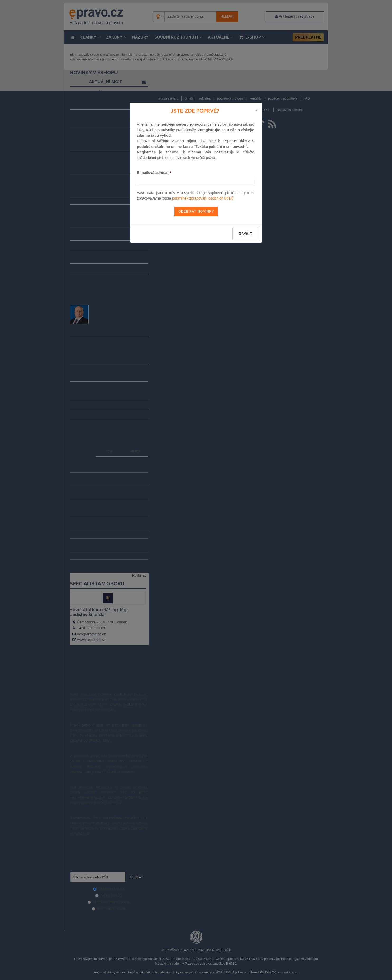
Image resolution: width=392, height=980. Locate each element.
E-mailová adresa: (154, 173)
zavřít (246, 234)
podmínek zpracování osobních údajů (203, 198)
